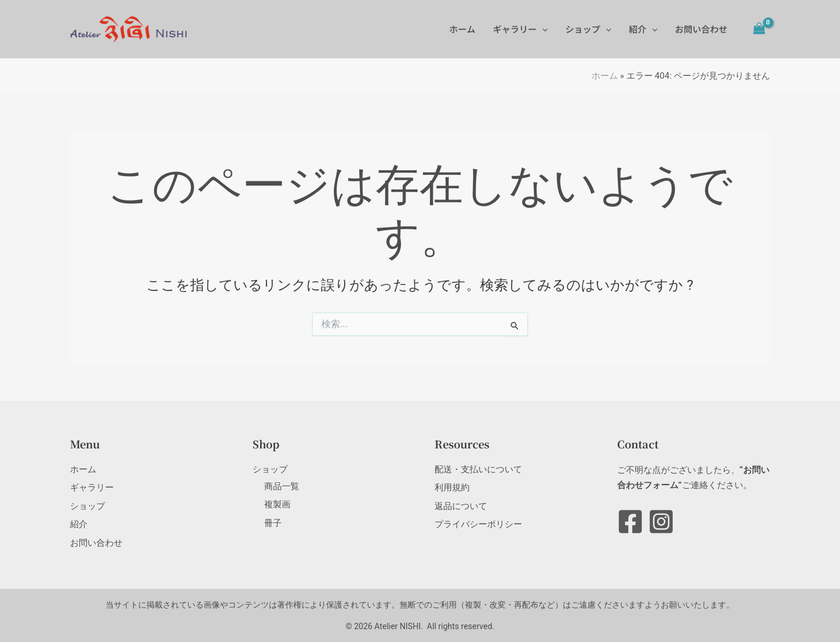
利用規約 (452, 487)
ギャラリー (520, 29)
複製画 (277, 504)
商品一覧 (282, 486)
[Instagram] (661, 522)
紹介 (643, 29)
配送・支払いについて (478, 469)
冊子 (273, 523)
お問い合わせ (701, 29)
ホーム (462, 29)
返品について (461, 506)
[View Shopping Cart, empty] (759, 29)
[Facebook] (630, 522)
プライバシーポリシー (478, 524)
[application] (542, 29)
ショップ (588, 29)
